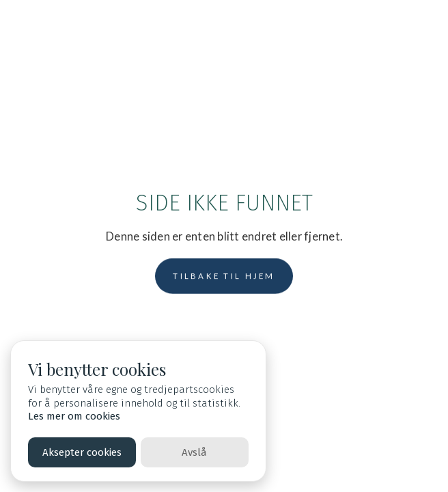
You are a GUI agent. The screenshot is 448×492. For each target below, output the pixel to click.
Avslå (194, 452)
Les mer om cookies (74, 416)
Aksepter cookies (82, 452)
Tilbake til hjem (224, 276)
